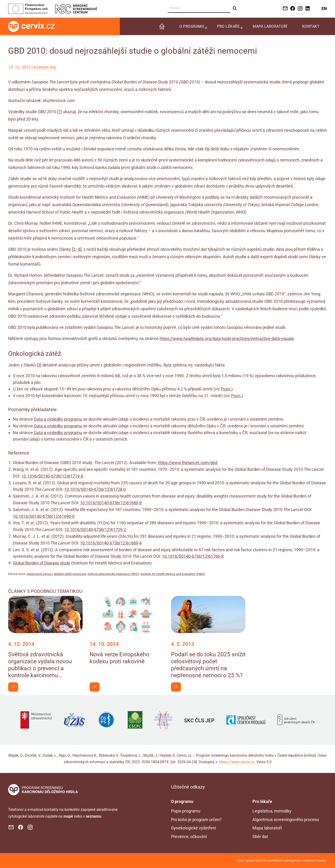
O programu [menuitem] (192, 26)
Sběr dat (260, 837)
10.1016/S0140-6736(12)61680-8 (111, 503)
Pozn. (226, 389)
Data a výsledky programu (58, 419)
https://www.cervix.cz (237, 762)
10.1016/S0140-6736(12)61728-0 (95, 489)
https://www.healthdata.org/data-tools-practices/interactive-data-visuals (227, 338)
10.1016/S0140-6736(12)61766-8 (193, 556)
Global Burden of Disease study (42, 563)
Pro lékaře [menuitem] (228, 26)
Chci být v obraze (15, 687)
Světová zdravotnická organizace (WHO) (113, 574)
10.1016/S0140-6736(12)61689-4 (111, 543)
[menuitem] (162, 26)
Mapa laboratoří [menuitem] (270, 26)
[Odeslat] (235, 9)
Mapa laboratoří (267, 828)
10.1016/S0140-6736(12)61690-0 (44, 516)
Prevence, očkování (189, 837)
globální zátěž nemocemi (70, 574)
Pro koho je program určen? (196, 820)
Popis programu (186, 811)
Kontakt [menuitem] (311, 26)
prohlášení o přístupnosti (285, 860)
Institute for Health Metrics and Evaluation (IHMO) (173, 574)
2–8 (77, 249)
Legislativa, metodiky (272, 811)
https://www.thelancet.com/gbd (188, 463)
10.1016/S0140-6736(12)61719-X (52, 476)
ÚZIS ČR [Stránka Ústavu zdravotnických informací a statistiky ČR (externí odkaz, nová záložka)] (261, 860)
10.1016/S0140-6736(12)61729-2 (95, 530)
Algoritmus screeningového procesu (286, 820)
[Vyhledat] (199, 8)
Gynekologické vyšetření (193, 828)
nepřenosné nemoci (40, 574)
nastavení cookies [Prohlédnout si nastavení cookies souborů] (315, 860)
